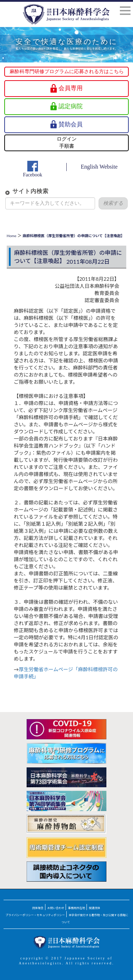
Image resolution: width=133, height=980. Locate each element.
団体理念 (38, 908)
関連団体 (94, 908)
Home (12, 236)
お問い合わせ (56, 908)
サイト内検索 (31, 191)
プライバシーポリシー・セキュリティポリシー (35, 915)
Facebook (33, 175)
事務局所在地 (77, 908)
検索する (113, 203)
